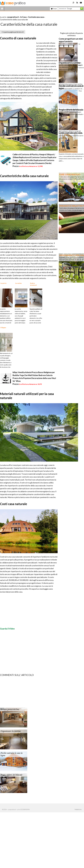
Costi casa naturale (14, 504)
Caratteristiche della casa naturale (24, 176)
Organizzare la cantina (11, 731)
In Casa (23, 17)
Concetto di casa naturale (18, 38)
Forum (54, 9)
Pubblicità (78, 809)
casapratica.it (13, 17)
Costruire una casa (36, 17)
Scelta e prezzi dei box (10, 709)
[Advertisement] (25, 14)
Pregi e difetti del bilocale (11, 775)
